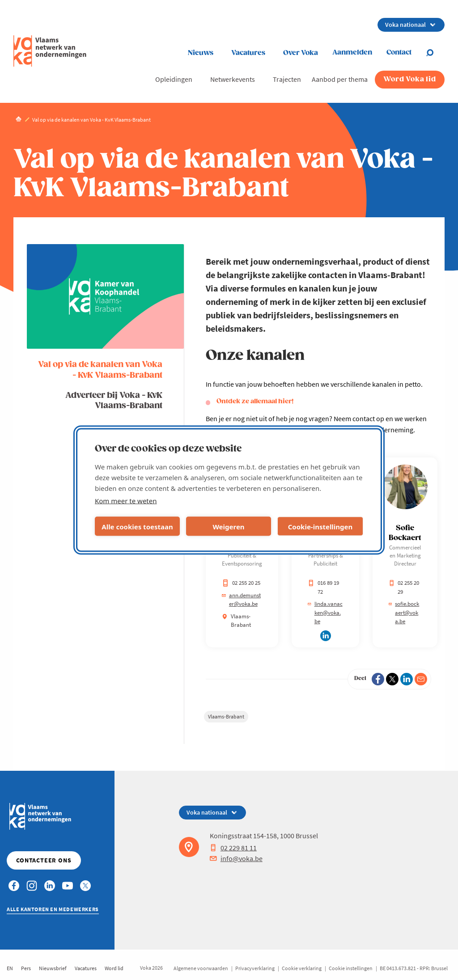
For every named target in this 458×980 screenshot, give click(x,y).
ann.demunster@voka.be (241, 600)
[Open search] (435, 53)
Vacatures (248, 53)
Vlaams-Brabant (226, 716)
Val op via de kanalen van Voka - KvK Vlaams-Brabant (100, 370)
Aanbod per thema (340, 79)
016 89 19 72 (323, 587)
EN (10, 968)
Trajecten (287, 79)
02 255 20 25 (241, 583)
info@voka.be (236, 858)
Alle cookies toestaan (137, 526)
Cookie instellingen (351, 968)
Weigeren (228, 526)
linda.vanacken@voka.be (325, 612)
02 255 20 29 (404, 587)
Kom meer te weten (126, 501)
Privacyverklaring (255, 968)
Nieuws (201, 53)
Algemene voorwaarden (201, 968)
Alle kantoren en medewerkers (53, 909)
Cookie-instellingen (320, 526)
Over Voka (301, 53)
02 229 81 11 (233, 848)
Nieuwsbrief (53, 968)
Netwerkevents (233, 79)
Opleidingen (174, 79)
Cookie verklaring (302, 968)
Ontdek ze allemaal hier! (255, 401)
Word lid (114, 968)
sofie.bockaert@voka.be (404, 612)
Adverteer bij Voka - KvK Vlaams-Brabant (114, 401)
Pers (26, 968)
